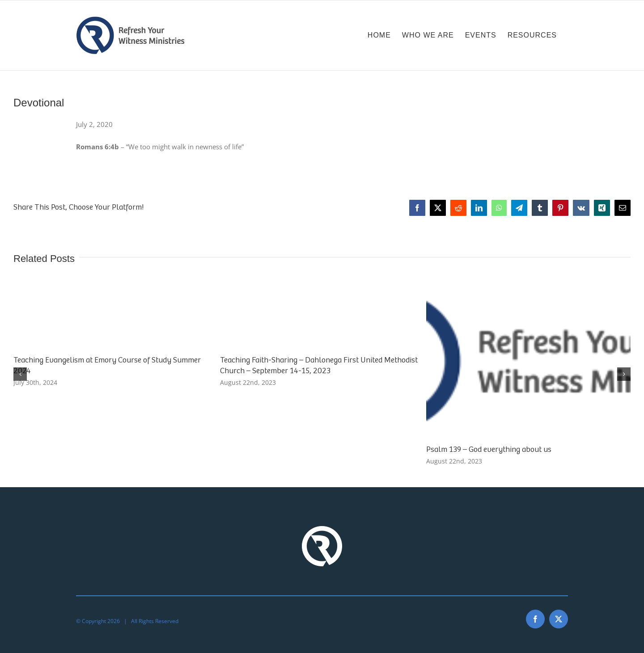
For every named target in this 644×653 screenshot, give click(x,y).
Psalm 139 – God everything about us (489, 450)
